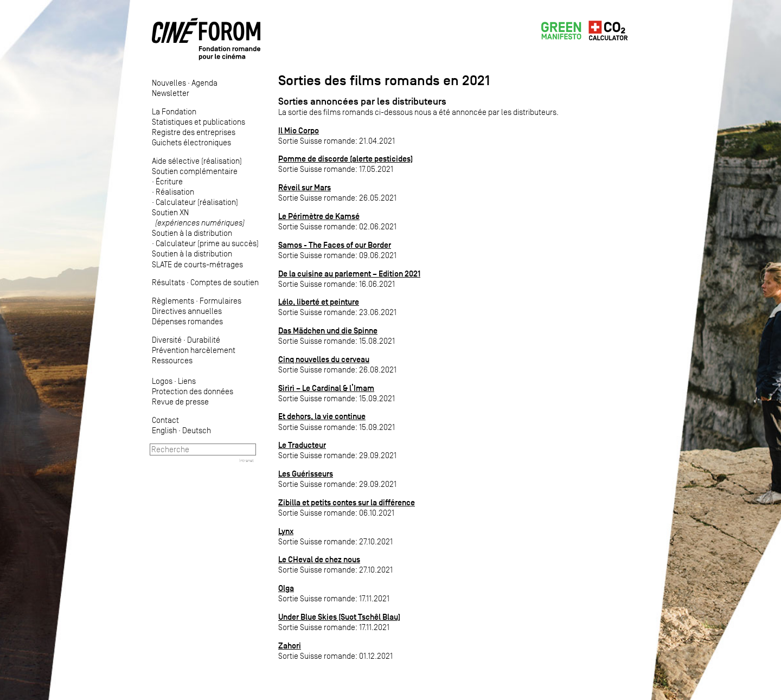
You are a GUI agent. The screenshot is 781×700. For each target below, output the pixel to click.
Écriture (169, 181)
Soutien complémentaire (195, 171)
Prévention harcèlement (194, 350)
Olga (286, 588)
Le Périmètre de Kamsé (319, 216)
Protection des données (193, 391)
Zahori (290, 646)
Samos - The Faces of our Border (335, 245)
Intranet (247, 460)
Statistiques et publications (199, 122)
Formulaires (220, 301)
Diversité (167, 340)
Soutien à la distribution (192, 233)
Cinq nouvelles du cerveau (324, 359)
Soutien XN (198, 217)
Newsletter (171, 93)
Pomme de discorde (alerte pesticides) (345, 159)
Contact (165, 420)
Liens (187, 381)
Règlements (173, 301)
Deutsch (197, 430)
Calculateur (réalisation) (197, 202)
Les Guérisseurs (306, 474)
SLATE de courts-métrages (197, 264)
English (164, 430)
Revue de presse (180, 402)
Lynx (286, 531)
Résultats (168, 282)
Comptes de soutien (225, 282)
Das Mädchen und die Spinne (328, 330)
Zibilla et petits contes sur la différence (347, 502)
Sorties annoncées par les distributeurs (362, 101)
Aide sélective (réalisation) (197, 161)
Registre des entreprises (194, 132)
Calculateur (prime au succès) (207, 243)
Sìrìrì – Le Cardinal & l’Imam (326, 388)
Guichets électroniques (191, 142)
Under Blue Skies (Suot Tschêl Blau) (339, 617)
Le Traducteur (302, 445)
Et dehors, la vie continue (322, 416)
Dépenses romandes (187, 321)
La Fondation (174, 111)
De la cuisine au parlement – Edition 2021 (349, 274)
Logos (162, 381)
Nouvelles (169, 83)
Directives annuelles (187, 311)
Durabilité (204, 340)
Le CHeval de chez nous (319, 559)
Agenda (204, 83)
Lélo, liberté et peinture (319, 302)
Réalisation (175, 192)
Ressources (172, 360)
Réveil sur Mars (305, 187)
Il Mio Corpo (299, 130)
